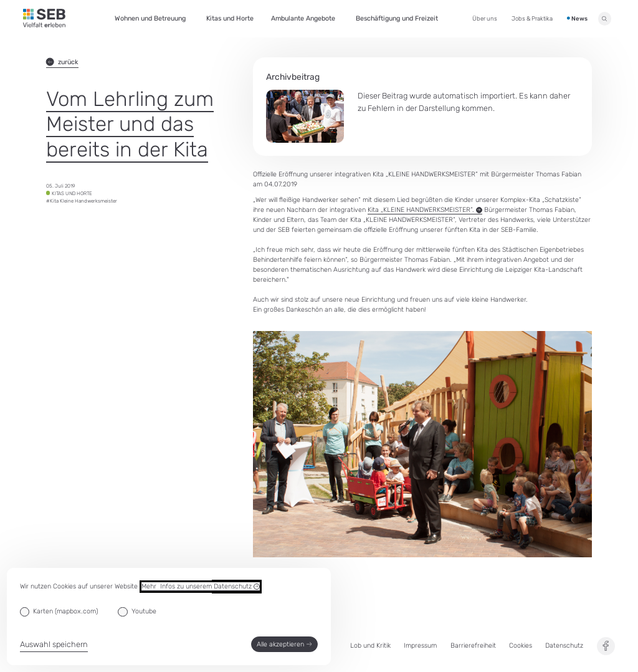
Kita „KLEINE (425, 210)
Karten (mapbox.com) (65, 611)
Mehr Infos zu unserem (201, 587)
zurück (62, 62)
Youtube (144, 611)
